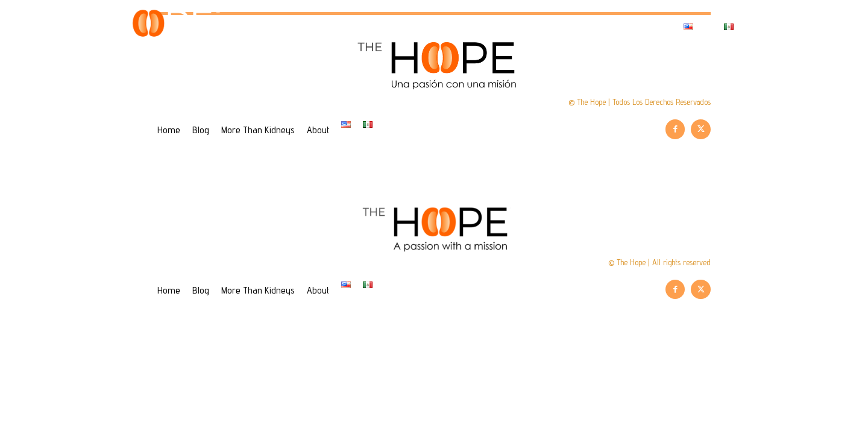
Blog (437, 27)
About (635, 27)
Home (377, 27)
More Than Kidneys (534, 27)
